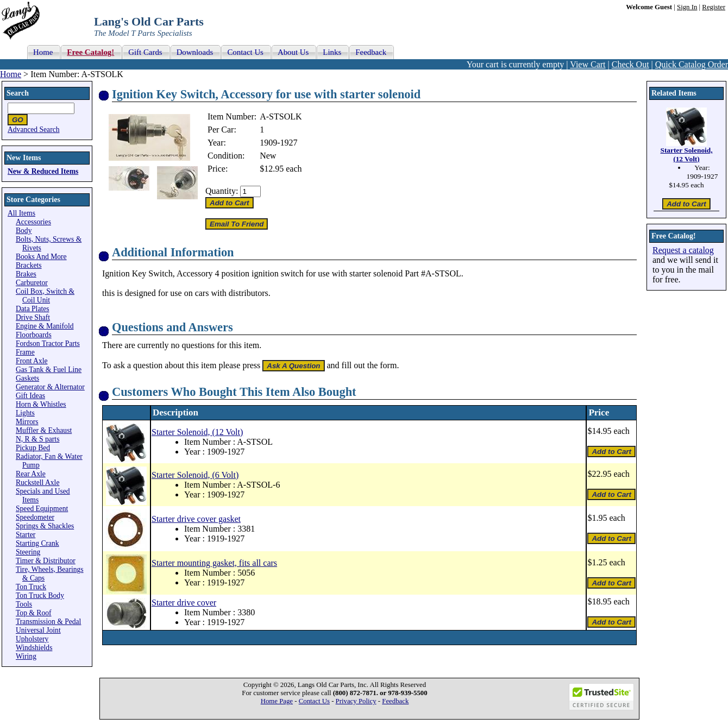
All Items (21, 213)
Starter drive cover (184, 603)
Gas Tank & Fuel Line (49, 370)
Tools (24, 604)
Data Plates (33, 309)
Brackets (29, 265)
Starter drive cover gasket (196, 519)
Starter (26, 535)
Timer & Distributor (46, 561)
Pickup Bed (33, 448)
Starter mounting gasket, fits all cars (214, 563)
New (268, 156)
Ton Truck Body (40, 595)
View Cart (588, 64)
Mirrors (27, 422)
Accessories (33, 222)
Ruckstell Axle (37, 483)
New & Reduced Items (43, 171)
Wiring (26, 656)
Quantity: (222, 191)
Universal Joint (38, 630)
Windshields (34, 648)
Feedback (395, 701)
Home (11, 74)
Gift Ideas (30, 396)
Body (24, 231)
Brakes (26, 274)
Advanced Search (34, 130)
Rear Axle (31, 474)
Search (18, 93)
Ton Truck (31, 587)
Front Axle (32, 361)
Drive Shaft (33, 317)
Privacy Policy (356, 701)
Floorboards (34, 335)
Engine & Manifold (45, 326)
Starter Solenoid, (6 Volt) (195, 475)
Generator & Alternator (50, 387)
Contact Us (314, 701)
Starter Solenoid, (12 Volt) (197, 432)
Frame (25, 352)
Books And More (41, 257)
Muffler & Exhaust (44, 430)
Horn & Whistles (41, 404)
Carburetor (32, 283)
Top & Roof (34, 613)
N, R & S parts (37, 439)
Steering (28, 552)
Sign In (687, 7)
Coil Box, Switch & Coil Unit (45, 296)
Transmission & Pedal (48, 622)
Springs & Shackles (45, 526)
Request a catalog (683, 250)
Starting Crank (37, 543)
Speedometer (35, 517)
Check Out (630, 64)
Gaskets (27, 378)
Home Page (277, 701)
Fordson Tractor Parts (48, 343)
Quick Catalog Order (692, 64)
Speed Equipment (42, 509)
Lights (25, 413)
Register (714, 7)
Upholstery (32, 639)
